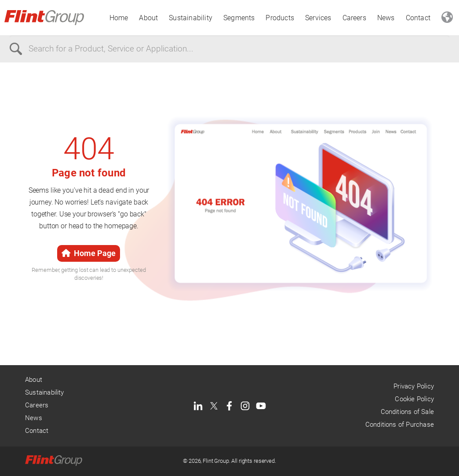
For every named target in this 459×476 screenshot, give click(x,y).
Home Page (89, 253)
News (386, 18)
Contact (418, 18)
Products (280, 18)
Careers (354, 18)
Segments (239, 18)
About (148, 18)
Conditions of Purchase (400, 425)
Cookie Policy (414, 399)
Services (318, 18)
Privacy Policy (414, 386)
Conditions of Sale (407, 412)
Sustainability (191, 18)
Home (119, 18)
